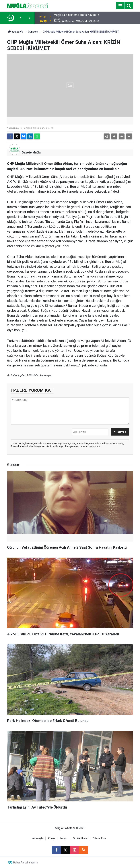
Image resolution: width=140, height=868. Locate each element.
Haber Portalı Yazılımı (26, 863)
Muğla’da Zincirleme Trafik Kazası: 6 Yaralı (76, 18)
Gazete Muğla (31, 152)
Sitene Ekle (99, 838)
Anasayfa (15, 32)
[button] (114, 136)
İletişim (64, 838)
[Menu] (120, 6)
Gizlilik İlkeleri (81, 838)
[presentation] (20, 18)
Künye (52, 838)
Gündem (33, 32)
